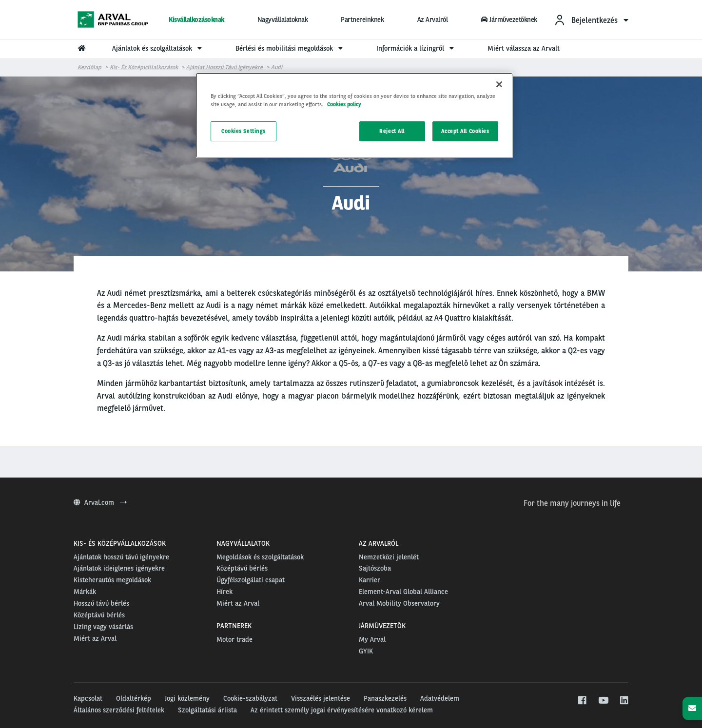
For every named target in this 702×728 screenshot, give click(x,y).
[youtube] (603, 701)
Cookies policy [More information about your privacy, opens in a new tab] (344, 104)
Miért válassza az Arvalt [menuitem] (524, 48)
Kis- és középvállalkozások (144, 67)
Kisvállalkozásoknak (196, 19)
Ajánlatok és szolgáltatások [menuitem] (158, 48)
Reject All (392, 131)
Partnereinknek (362, 19)
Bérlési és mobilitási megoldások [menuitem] (290, 48)
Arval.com (100, 502)
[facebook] (582, 701)
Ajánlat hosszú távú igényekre (224, 67)
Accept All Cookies (465, 131)
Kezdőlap (89, 67)
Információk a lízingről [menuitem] (416, 48)
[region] (354, 115)
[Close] (499, 84)
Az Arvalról (433, 19)
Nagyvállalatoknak (283, 19)
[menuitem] (591, 20)
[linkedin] (624, 701)
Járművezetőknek (509, 19)
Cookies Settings (244, 131)
